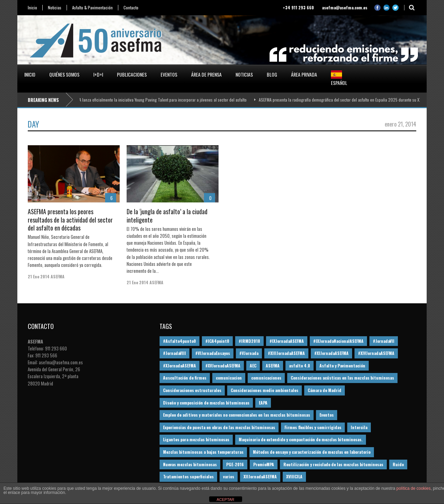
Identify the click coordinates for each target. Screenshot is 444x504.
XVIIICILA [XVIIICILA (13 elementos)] (294, 476)
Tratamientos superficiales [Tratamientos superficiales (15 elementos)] (188, 476)
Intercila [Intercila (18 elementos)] (359, 427)
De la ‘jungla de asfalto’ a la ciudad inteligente (167, 215)
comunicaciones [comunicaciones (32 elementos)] (266, 378)
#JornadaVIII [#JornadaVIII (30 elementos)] (174, 353)
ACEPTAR (225, 499)
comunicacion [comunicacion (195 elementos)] (229, 378)
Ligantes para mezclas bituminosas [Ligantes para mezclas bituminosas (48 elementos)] (196, 439)
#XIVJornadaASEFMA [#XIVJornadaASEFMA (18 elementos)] (376, 353)
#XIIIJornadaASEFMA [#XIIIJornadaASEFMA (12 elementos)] (286, 353)
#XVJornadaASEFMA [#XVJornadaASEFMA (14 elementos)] (223, 366)
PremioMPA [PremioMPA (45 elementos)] (264, 464)
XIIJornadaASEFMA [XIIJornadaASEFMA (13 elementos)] (260, 476)
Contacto (131, 8)
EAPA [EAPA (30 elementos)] (263, 403)
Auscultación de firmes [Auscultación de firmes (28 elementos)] (185, 378)
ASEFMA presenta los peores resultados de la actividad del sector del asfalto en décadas (70, 220)
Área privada (304, 74)
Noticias (55, 8)
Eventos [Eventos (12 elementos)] (327, 415)
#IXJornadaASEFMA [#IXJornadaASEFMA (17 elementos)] (287, 341)
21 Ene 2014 (39, 276)
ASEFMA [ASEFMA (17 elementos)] (273, 366)
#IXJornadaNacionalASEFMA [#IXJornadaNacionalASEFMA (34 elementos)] (338, 341)
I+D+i (98, 74)
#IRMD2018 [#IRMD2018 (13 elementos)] (249, 341)
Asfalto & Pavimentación (92, 8)
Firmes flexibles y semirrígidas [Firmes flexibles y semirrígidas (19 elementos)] (313, 427)
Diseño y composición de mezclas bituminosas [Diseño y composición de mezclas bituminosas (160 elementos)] (206, 403)
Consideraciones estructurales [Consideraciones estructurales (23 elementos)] (192, 390)
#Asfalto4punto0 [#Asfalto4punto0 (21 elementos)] (180, 341)
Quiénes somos (64, 74)
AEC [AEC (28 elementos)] (253, 366)
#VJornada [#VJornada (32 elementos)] (249, 353)
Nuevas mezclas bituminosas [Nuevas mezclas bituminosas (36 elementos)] (190, 464)
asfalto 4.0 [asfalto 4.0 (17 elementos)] (300, 366)
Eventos (169, 74)
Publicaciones (132, 74)
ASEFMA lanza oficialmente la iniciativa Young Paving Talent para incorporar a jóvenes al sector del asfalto (160, 100)
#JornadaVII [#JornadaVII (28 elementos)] (384, 341)
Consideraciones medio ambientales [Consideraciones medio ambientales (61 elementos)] (264, 390)
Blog (272, 74)
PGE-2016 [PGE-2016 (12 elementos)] (235, 464)
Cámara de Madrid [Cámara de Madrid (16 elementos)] (325, 390)
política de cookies (414, 488)
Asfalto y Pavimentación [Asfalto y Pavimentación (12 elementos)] (342, 366)
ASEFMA (58, 276)
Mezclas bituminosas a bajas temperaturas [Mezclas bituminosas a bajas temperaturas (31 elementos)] (203, 452)
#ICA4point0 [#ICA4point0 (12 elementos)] (217, 341)
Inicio (32, 8)
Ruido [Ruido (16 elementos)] (398, 464)
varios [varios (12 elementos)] (229, 476)
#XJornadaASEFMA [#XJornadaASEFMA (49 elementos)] (180, 366)
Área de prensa (206, 74)
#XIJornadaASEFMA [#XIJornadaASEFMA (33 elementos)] (331, 353)
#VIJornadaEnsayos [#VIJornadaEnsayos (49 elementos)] (213, 353)
